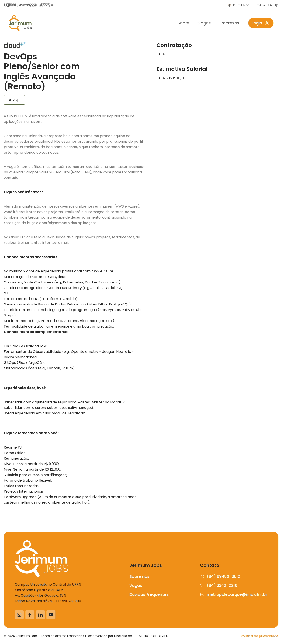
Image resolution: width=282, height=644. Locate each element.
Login (261, 23)
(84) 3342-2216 (219, 585)
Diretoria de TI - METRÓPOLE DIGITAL (142, 636)
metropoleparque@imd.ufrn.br (234, 594)
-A (259, 5)
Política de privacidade (260, 636)
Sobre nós (139, 576)
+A (270, 5)
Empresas (229, 23)
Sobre (183, 23)
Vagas (204, 23)
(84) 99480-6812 (220, 576)
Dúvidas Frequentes (149, 594)
